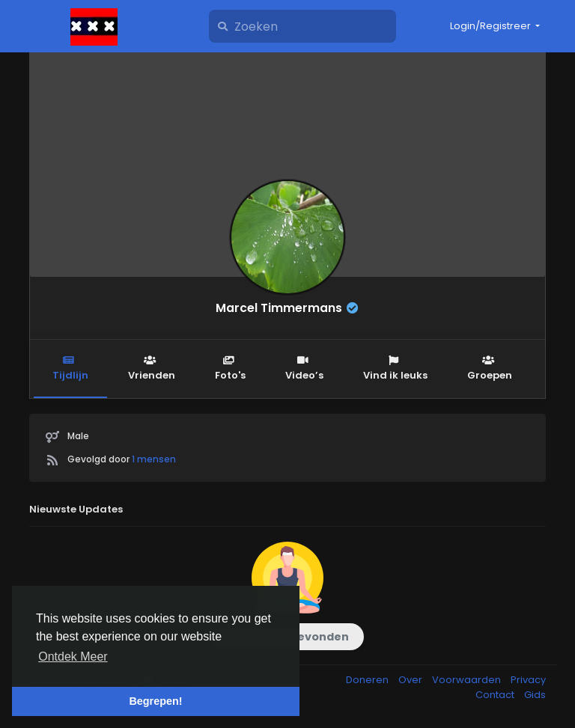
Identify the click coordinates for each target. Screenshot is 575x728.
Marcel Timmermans (279, 308)
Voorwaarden (468, 680)
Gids (535, 695)
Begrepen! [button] (155, 701)
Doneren (368, 680)
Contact (496, 695)
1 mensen (154, 459)
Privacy (528, 680)
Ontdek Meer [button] (73, 657)
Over (411, 680)
